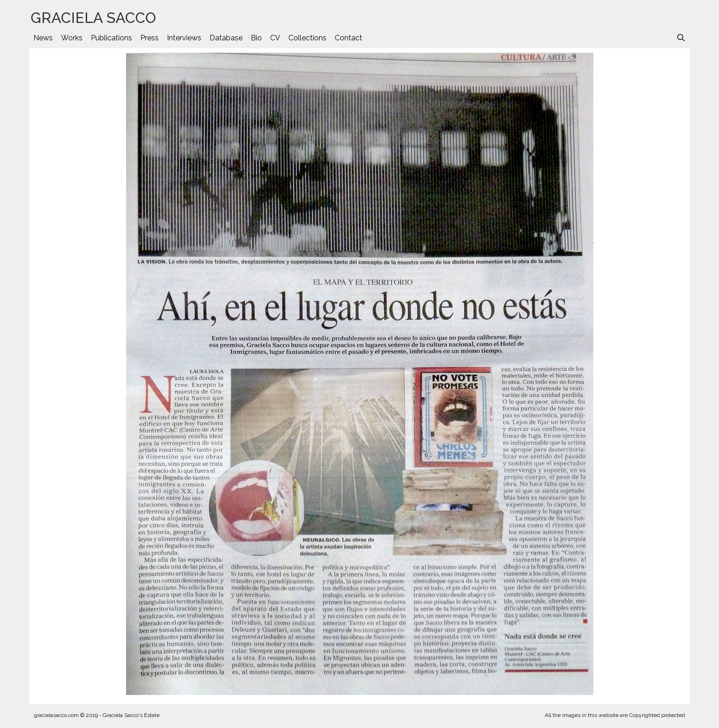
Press (149, 38)
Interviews (184, 38)
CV (275, 38)
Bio (256, 38)
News (43, 38)
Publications (111, 38)
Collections (307, 38)
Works (72, 38)
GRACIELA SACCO (93, 18)
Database (226, 38)
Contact (348, 38)
